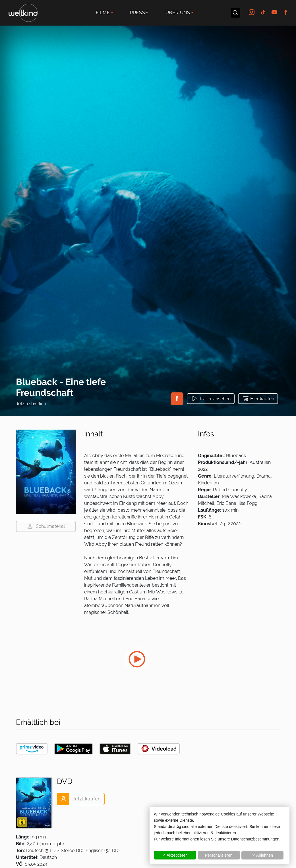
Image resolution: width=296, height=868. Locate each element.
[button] (177, 399)
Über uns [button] (178, 13)
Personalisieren (219, 855)
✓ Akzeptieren (175, 855)
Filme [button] (103, 13)
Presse (139, 13)
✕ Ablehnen (262, 855)
